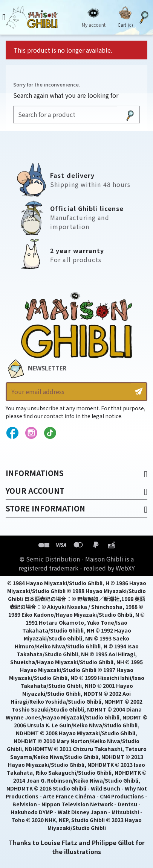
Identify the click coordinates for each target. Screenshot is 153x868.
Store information (45, 508)
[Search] (65, 115)
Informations (35, 473)
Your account (35, 491)
